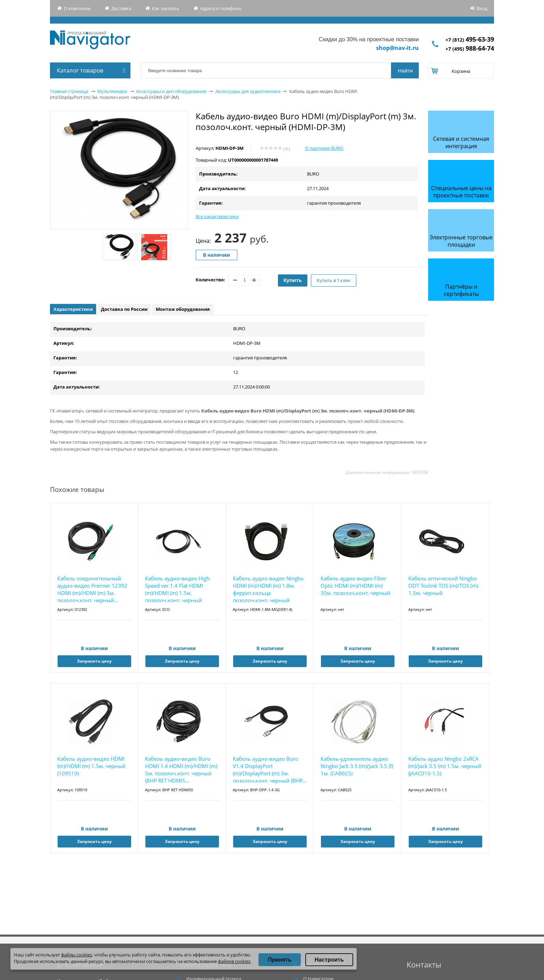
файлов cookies (234, 961)
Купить (293, 280)
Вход (482, 8)
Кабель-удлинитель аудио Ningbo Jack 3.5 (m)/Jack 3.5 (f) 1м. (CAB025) (357, 766)
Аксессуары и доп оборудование (171, 91)
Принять (280, 960)
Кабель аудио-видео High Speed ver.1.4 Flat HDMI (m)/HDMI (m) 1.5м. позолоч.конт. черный (177, 589)
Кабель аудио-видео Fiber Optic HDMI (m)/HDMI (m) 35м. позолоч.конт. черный (355, 586)
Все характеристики (217, 216)
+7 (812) (470, 40)
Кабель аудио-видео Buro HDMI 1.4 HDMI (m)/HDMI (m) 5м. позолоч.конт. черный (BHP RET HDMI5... (181, 770)
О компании (77, 8)
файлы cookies (76, 955)
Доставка (121, 8)
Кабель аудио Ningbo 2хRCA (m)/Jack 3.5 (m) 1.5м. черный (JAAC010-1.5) (445, 766)
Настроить (329, 960)
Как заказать (166, 8)
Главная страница (69, 91)
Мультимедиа (112, 91)
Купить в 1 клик (334, 280)
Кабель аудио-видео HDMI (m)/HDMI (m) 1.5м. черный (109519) (91, 766)
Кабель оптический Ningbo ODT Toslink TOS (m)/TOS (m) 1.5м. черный (443, 586)
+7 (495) (470, 49)
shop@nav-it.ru (397, 48)
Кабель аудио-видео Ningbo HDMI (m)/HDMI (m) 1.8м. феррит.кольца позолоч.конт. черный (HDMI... (268, 590)
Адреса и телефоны (221, 8)
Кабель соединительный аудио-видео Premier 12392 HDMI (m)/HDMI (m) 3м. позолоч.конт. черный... (92, 589)
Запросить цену (94, 661)
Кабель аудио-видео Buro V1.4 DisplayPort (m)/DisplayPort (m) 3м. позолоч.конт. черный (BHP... (270, 770)
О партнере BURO (324, 148)
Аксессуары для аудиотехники (248, 91)
